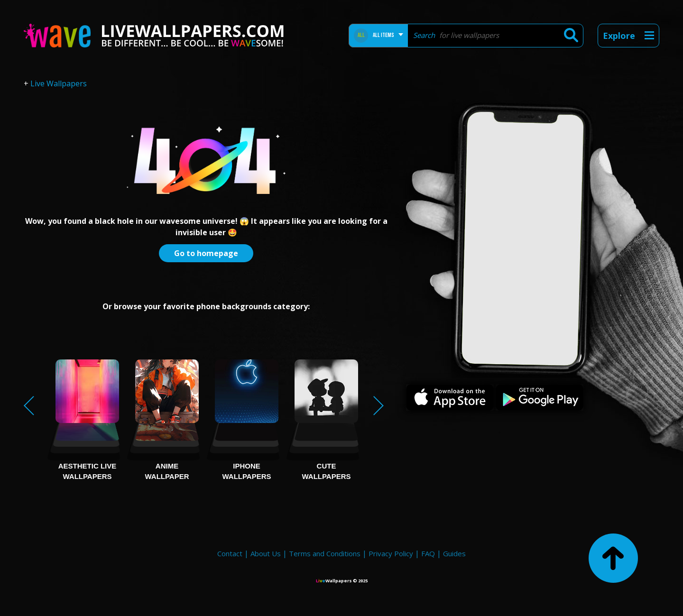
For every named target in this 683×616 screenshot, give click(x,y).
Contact (230, 553)
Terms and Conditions (325, 553)
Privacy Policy (391, 553)
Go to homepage (206, 253)
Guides (454, 553)
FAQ (428, 553)
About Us (266, 553)
